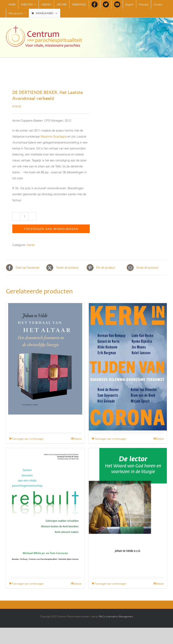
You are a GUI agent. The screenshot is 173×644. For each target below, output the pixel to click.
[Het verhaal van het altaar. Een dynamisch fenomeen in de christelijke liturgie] (45, 333)
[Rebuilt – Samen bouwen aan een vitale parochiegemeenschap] (45, 478)
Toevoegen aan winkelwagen (51, 229)
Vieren (31, 245)
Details (78, 439)
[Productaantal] (24, 216)
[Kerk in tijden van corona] (128, 333)
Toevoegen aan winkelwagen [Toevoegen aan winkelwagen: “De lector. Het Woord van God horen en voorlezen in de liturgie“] (110, 584)
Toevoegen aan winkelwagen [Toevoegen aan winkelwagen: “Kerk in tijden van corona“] (110, 439)
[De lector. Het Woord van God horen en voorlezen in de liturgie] (128, 478)
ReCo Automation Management (116, 616)
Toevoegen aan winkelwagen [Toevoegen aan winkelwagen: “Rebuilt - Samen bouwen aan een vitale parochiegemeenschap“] (28, 584)
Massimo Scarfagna (54, 136)
